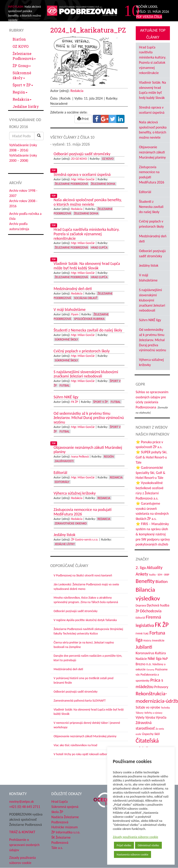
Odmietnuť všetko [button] (148, 845)
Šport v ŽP (23, 85)
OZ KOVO (21, 46)
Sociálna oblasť (86, 298)
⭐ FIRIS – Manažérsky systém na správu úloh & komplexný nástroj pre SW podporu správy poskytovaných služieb (153, 534)
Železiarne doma (103, 184)
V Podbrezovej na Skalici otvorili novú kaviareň (83, 575)
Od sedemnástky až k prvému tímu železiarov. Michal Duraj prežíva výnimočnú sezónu (153, 340)
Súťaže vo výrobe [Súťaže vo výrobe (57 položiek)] (148, 707)
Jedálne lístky (26, 106)
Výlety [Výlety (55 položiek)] (140, 717)
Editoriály (62, 482)
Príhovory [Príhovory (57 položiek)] (161, 687)
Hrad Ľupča (99, 248)
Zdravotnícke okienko (71, 523)
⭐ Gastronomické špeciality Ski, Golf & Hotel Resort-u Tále (151, 473)
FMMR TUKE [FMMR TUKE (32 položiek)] (142, 634)
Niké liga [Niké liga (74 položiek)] (155, 659)
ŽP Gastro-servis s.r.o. (85, 540)
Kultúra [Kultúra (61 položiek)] (160, 653)
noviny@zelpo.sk (21, 801)
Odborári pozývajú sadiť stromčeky (76, 611)
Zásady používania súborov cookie (136, 837)
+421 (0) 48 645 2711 (25, 807)
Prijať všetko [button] (124, 845)
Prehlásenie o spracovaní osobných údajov (24, 845)
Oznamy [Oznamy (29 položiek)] (150, 670)
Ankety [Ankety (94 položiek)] (142, 574)
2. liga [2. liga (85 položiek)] (141, 568)
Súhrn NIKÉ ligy (150, 320)
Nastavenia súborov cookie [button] (132, 854)
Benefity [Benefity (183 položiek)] (145, 581)
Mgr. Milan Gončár (83, 179)
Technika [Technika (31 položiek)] (165, 708)
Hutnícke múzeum (65, 827)
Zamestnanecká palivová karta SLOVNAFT (80, 701)
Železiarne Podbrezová (24, 56)
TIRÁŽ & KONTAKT (22, 832)
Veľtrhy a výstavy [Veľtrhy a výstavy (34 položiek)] (153, 713)
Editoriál (145, 192)
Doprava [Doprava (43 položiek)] (141, 605)
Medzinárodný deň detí (68, 669)
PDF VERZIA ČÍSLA (149, 17)
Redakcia (22, 99)
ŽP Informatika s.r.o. (66, 832)
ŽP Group (22, 66)
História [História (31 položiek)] (147, 641)
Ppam (75, 314)
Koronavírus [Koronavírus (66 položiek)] (145, 653)
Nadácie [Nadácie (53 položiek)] (141, 659)
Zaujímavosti (64, 461)
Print (83, 119)
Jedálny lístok (149, 265)
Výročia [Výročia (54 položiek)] (161, 717)
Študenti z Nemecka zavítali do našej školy (151, 207)
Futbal (64, 385)
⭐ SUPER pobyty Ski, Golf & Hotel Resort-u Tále (152, 457)
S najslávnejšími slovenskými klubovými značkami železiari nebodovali (152, 300)
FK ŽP (75, 402)
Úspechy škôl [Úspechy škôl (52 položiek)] (151, 734)
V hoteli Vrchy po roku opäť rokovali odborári (82, 754)
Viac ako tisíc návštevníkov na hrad (76, 745)
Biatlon (19, 39)
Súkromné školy (22, 75)
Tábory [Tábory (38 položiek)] (140, 713)
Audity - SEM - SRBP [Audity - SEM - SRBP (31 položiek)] (159, 575)
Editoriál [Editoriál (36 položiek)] (140, 618)
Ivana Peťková (80, 457)
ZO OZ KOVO (79, 159)
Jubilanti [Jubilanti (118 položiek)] (144, 647)
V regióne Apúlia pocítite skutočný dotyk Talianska (85, 620)
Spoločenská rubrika (89, 319)
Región (20, 92)
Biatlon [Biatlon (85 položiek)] (162, 581)
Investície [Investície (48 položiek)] (158, 640)
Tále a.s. (57, 848)
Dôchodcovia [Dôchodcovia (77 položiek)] (151, 611)
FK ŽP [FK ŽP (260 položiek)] (162, 625)
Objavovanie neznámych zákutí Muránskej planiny (85, 736)
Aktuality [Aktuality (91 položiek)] (155, 567)
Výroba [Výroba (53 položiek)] (150, 717)
